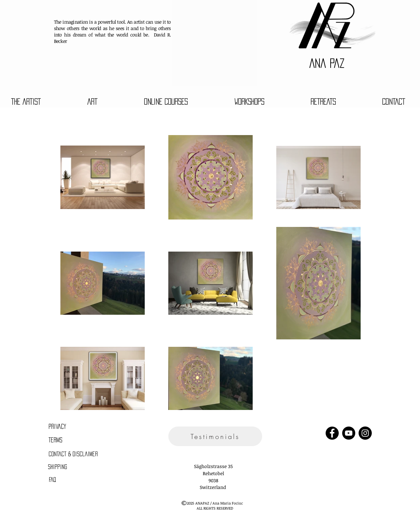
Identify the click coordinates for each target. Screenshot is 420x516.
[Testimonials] (215, 436)
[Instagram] (365, 433)
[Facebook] (332, 433)
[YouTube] (349, 433)
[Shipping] (58, 467)
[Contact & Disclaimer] (73, 454)
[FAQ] (52, 480)
